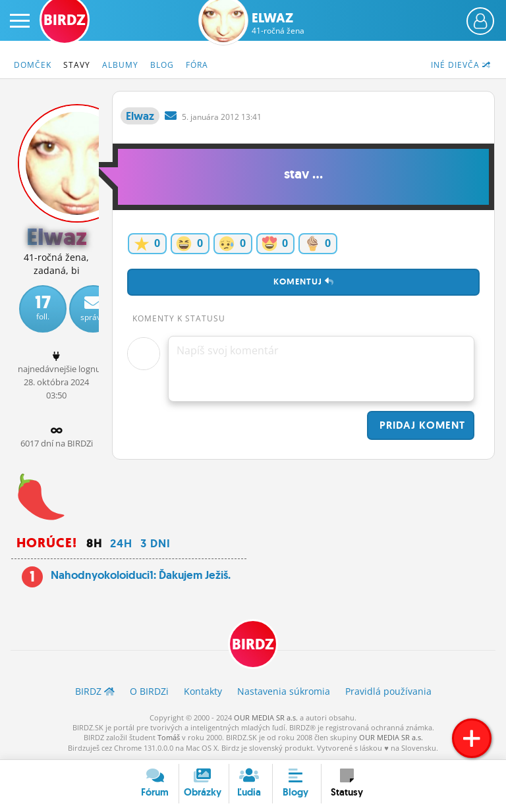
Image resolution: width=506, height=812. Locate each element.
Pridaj (421, 425)
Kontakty (203, 691)
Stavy (77, 65)
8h (94, 543)
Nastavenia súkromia (284, 691)
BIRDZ (253, 644)
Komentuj (304, 282)
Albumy (120, 65)
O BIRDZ (149, 691)
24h (121, 543)
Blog (162, 65)
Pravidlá (388, 691)
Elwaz (278, 23)
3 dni (155, 543)
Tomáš (169, 737)
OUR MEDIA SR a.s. (266, 717)
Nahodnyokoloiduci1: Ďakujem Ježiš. (141, 575)
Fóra (197, 65)
